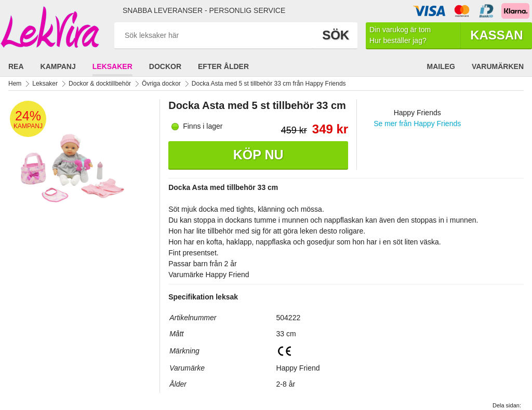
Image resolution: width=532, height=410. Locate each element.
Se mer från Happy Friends (417, 124)
